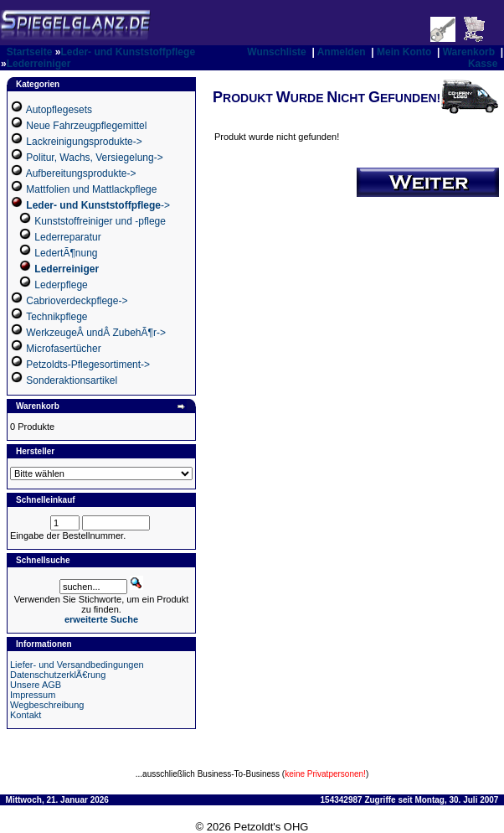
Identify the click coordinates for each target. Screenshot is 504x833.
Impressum (33, 695)
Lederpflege (61, 285)
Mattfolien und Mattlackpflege (91, 189)
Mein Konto (404, 52)
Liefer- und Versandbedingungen (77, 665)
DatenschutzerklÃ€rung (58, 675)
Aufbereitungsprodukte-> (81, 173)
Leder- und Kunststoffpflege (128, 52)
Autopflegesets (59, 110)
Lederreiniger (39, 64)
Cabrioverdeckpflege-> (77, 301)
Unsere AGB (36, 685)
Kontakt (26, 715)
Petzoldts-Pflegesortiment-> (88, 365)
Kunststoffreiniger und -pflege (100, 221)
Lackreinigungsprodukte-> (84, 142)
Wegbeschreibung (47, 705)
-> (98, 205)
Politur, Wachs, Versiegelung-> (94, 158)
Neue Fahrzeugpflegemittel (86, 126)
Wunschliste (276, 52)
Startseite (30, 52)
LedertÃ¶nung (66, 253)
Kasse (483, 64)
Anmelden (342, 52)
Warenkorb (469, 52)
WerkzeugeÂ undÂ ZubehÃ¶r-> (96, 333)
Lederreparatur (67, 237)
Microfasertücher (63, 349)
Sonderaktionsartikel (72, 380)
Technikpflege (57, 317)
